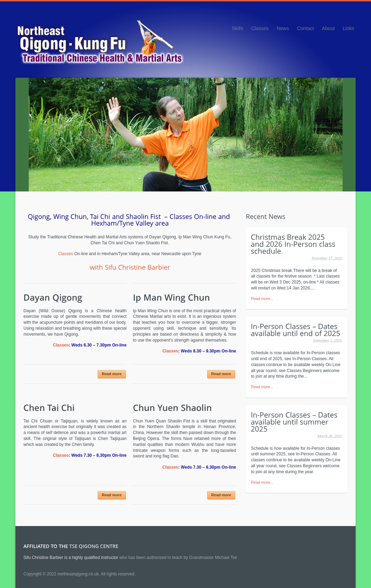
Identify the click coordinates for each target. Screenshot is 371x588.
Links (348, 28)
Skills (237, 28)
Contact (305, 28)
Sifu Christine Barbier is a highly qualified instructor (71, 558)
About (328, 28)
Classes (260, 28)
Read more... (262, 299)
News (283, 28)
